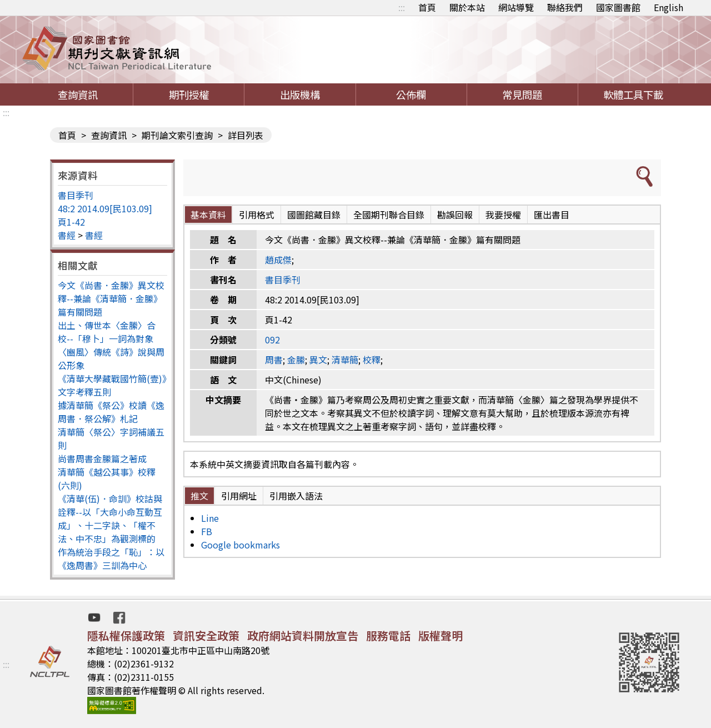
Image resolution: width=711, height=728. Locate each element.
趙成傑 (278, 260)
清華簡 (345, 360)
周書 (274, 360)
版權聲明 (440, 635)
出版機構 (300, 94)
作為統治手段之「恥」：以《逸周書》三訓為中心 (111, 559)
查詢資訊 (78, 94)
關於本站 (467, 7)
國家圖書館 (618, 7)
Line (210, 518)
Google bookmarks (241, 545)
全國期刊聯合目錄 (389, 215)
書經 (67, 235)
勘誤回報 (455, 215)
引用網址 (239, 496)
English (669, 7)
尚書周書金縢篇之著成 (102, 458)
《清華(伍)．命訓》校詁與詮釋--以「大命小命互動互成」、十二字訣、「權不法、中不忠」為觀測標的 (110, 518)
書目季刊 (76, 195)
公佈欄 (411, 94)
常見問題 (522, 94)
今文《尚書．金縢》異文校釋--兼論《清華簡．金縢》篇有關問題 (111, 298)
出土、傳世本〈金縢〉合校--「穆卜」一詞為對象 (107, 332)
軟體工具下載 (633, 94)
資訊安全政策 (206, 635)
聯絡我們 (565, 7)
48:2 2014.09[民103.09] (105, 208)
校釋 (372, 360)
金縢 (296, 360)
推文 (199, 496)
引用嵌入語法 (296, 496)
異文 (318, 360)
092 (272, 340)
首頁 (427, 7)
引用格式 (257, 215)
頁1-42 (71, 222)
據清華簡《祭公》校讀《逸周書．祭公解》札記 (111, 412)
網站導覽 (516, 7)
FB (207, 531)
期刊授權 (189, 94)
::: (402, 7)
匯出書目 (552, 215)
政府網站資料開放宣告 (303, 635)
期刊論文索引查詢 (177, 135)
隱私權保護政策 (126, 635)
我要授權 (503, 215)
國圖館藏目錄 (314, 215)
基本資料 (208, 215)
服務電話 (388, 635)
